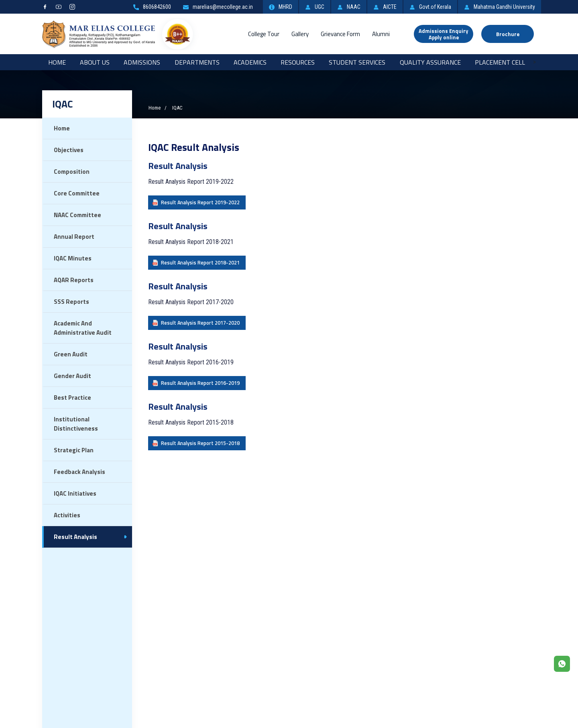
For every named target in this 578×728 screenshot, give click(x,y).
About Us (95, 62)
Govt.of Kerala (430, 7)
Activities (67, 515)
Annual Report (74, 237)
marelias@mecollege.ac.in (218, 7)
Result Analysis (75, 537)
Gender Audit (72, 376)
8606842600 (152, 7)
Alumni (381, 34)
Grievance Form (340, 34)
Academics (250, 62)
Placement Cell (500, 62)
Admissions (142, 62)
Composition (72, 172)
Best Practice (72, 398)
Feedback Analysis (79, 472)
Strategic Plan (74, 450)
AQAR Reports (74, 280)
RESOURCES (298, 62)
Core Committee (77, 193)
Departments (197, 62)
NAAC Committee (77, 215)
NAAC (349, 7)
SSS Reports (71, 302)
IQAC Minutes (73, 258)
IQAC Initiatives (75, 493)
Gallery (300, 34)
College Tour (264, 34)
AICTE (385, 7)
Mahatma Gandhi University (500, 7)
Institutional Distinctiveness (76, 424)
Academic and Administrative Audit (83, 328)
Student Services (357, 62)
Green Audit (71, 354)
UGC (315, 7)
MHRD (281, 7)
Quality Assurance (430, 62)
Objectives (69, 150)
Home (57, 62)
